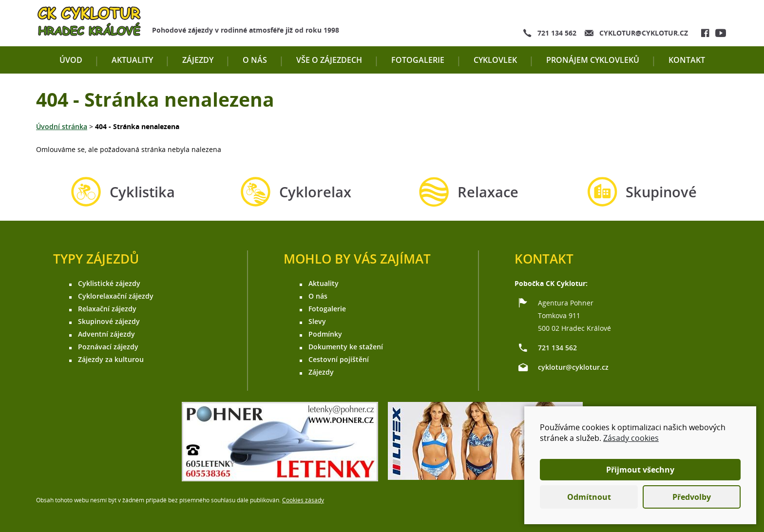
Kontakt (687, 60)
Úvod (71, 60)
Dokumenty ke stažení (346, 347)
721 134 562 (557, 33)
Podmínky (325, 334)
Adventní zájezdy (106, 334)
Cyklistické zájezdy (109, 283)
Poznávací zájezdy (108, 347)
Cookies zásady (303, 500)
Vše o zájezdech (329, 60)
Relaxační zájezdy (107, 309)
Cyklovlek (495, 60)
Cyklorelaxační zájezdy (116, 296)
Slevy (317, 321)
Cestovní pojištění (339, 359)
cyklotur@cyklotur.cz (644, 33)
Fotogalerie (418, 60)
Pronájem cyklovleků (593, 60)
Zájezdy (198, 60)
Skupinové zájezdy (109, 321)
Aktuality (132, 60)
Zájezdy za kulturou (111, 359)
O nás (255, 60)
